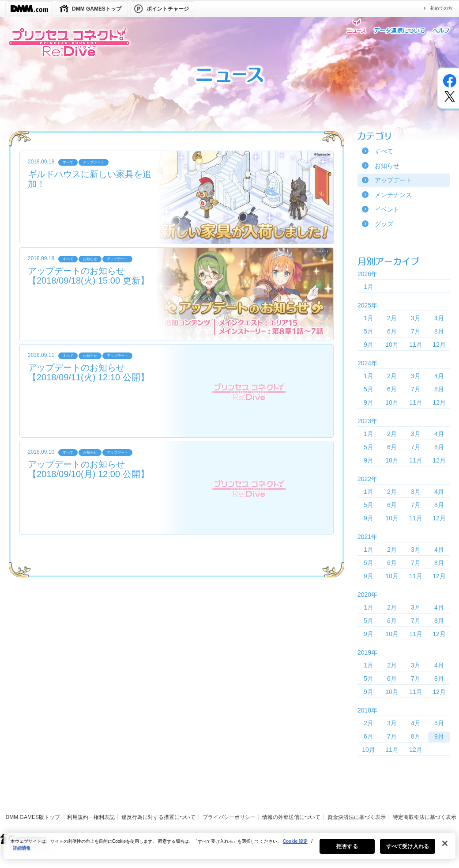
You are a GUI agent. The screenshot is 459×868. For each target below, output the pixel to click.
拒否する (347, 852)
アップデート (393, 180)
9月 (369, 345)
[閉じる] (445, 849)
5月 (369, 331)
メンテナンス (393, 195)
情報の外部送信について (291, 817)
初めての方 (441, 8)
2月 (392, 318)
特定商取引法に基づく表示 (425, 817)
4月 (439, 318)
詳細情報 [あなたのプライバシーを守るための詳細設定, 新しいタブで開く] (22, 853)
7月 (416, 331)
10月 (392, 345)
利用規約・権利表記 (91, 817)
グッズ (384, 224)
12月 (439, 345)
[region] (229, 851)
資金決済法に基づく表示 (357, 817)
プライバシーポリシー (229, 817)
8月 (439, 331)
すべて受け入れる (408, 852)
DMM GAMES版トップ (33, 817)
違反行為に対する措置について (158, 817)
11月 (416, 345)
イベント (387, 209)
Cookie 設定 (295, 847)
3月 (416, 318)
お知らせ (387, 166)
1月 (369, 287)
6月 (392, 331)
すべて (384, 151)
